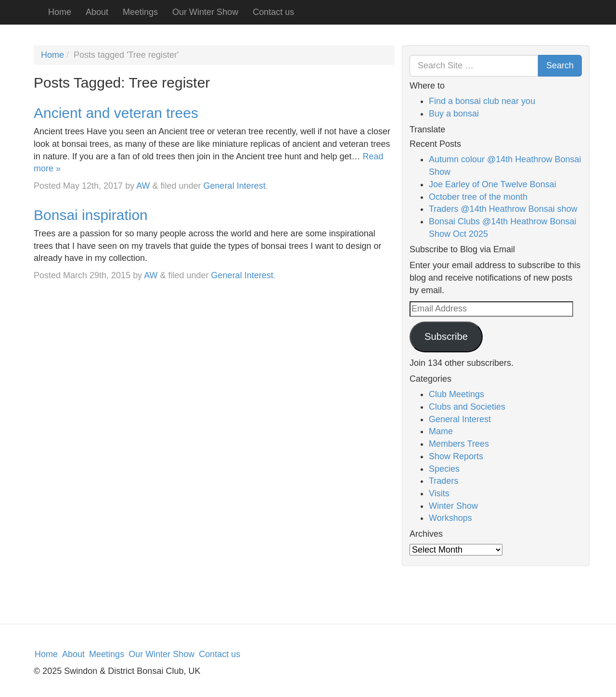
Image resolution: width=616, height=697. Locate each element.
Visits (439, 493)
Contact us (273, 12)
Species (444, 469)
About (97, 12)
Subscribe (446, 336)
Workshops (450, 518)
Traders (443, 481)
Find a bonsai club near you (482, 101)
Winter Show (453, 506)
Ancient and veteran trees (116, 113)
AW (143, 186)
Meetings (140, 12)
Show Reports (456, 456)
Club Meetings (456, 394)
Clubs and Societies (467, 407)
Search (560, 65)
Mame (441, 431)
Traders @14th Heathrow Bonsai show (503, 209)
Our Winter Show (205, 12)
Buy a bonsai (454, 114)
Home (60, 12)
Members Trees (459, 444)
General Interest (235, 186)
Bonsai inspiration (91, 215)
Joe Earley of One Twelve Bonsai (493, 184)
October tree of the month (478, 197)
